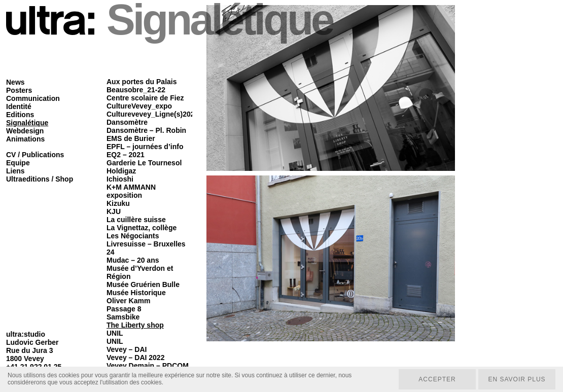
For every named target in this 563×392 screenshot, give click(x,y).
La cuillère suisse (136, 220)
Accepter (437, 379)
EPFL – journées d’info (145, 147)
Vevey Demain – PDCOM (148, 366)
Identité (19, 106)
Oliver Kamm (128, 301)
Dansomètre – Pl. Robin (146, 130)
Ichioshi (120, 179)
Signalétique (27, 123)
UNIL (115, 333)
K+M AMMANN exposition (131, 191)
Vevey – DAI (127, 349)
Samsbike (123, 317)
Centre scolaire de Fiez (145, 98)
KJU (114, 211)
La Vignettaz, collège (142, 228)
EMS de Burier (131, 138)
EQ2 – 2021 (126, 155)
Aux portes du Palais (142, 82)
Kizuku (118, 203)
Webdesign (25, 131)
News (15, 82)
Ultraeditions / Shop (40, 179)
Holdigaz (121, 171)
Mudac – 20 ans (133, 260)
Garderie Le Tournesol (144, 163)
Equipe (18, 163)
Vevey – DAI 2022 (135, 358)
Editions (20, 115)
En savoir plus (517, 379)
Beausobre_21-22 (136, 90)
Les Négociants (133, 236)
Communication (33, 98)
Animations (25, 139)
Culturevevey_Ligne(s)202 (151, 114)
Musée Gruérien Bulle (143, 284)
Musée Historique (136, 293)
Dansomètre (127, 122)
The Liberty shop (135, 325)
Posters (19, 90)
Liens (15, 171)
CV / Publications (35, 155)
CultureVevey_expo (139, 106)
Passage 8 (124, 309)
